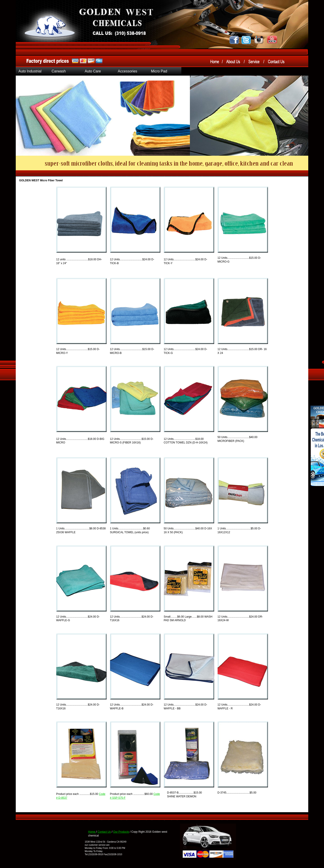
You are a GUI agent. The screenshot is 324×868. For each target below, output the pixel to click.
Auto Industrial (30, 71)
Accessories (128, 71)
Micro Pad (159, 71)
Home (92, 832)
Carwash (59, 71)
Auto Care (93, 71)
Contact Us (104, 832)
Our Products (121, 832)
